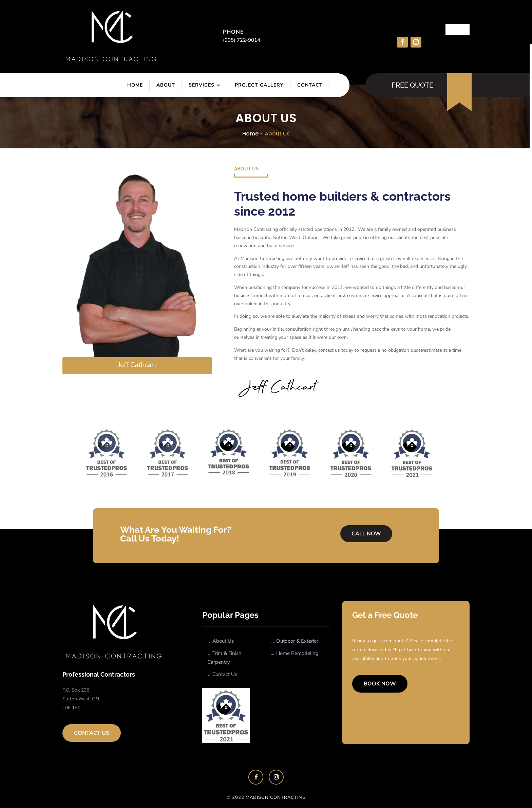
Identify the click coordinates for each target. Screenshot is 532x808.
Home (135, 85)
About (166, 85)
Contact (310, 85)
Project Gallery (259, 85)
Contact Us (92, 733)
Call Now (366, 534)
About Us (223, 641)
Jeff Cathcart (137, 365)
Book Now (380, 684)
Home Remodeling (297, 653)
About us (277, 134)
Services (202, 85)
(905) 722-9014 (242, 40)
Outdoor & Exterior (297, 641)
